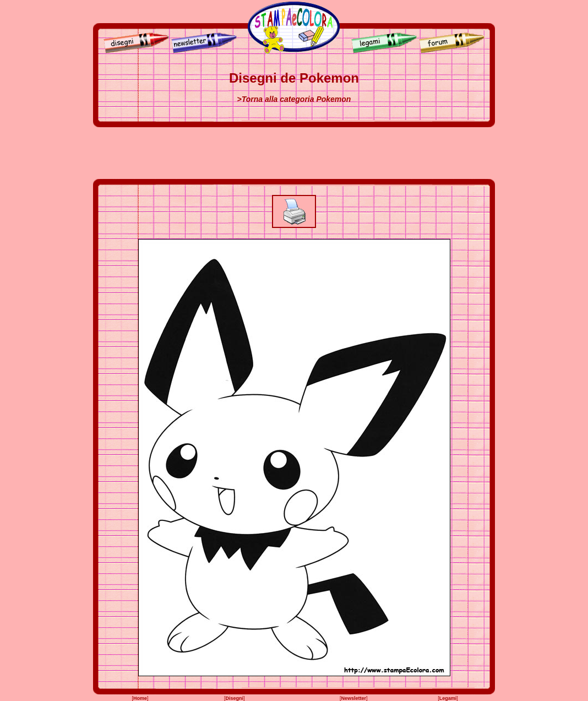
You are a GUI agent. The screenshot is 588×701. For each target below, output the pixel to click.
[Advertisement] (294, 153)
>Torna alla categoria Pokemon (294, 99)
